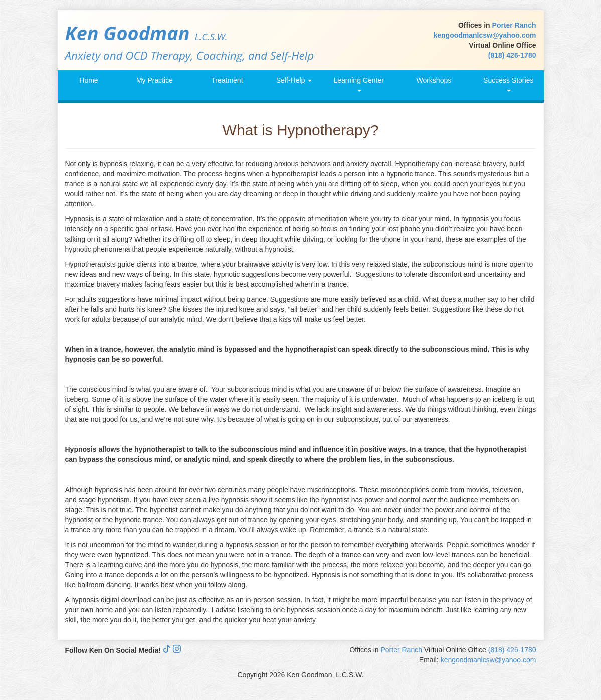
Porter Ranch (514, 25)
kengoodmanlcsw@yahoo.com (484, 35)
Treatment (227, 80)
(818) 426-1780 (512, 55)
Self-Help (294, 80)
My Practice (155, 80)
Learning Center (358, 84)
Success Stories (508, 84)
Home (88, 80)
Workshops (434, 80)
